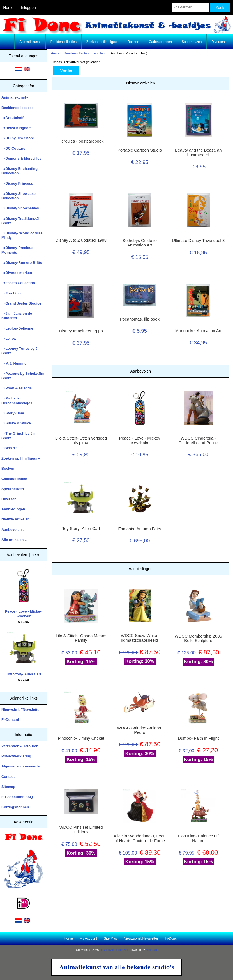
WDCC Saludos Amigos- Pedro (140, 730)
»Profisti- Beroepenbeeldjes (17, 400)
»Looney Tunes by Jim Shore (22, 351)
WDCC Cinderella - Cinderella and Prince (198, 440)
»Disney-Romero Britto (22, 263)
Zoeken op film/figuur (102, 42)
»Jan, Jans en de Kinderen (17, 316)
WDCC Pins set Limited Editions (81, 830)
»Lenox (9, 338)
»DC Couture (13, 148)
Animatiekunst (30, 42)
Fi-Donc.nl (10, 720)
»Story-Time (13, 413)
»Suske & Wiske (16, 423)
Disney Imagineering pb (81, 331)
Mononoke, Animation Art (198, 331)
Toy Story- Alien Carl (23, 654)
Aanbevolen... (13, 530)
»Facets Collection (18, 283)
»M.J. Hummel (14, 363)
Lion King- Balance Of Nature (198, 838)
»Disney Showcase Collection (19, 196)
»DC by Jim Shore (18, 138)
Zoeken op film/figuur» (21, 458)
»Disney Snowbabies (20, 208)
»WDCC (9, 448)
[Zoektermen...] (191, 7)
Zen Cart (151, 950)
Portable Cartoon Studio (140, 150)
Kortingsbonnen (15, 807)
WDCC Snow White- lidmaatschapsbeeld (140, 638)
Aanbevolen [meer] (23, 555)
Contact (8, 777)
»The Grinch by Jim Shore (19, 436)
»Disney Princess (17, 183)
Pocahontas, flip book (140, 319)
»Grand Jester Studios (21, 303)
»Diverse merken (17, 273)
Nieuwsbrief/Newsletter (21, 710)
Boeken (133, 42)
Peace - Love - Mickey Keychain (24, 593)
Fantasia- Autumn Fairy (139, 529)
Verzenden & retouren (20, 746)
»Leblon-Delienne (17, 328)
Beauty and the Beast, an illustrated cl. (198, 152)
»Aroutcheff (12, 118)
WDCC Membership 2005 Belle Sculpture (198, 638)
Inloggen (28, 8)
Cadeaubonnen (160, 42)
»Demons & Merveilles (21, 158)
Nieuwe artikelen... (17, 519)
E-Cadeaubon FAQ (17, 797)
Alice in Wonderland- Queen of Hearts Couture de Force (140, 838)
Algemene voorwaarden (22, 766)
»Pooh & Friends (17, 388)
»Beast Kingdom (17, 128)
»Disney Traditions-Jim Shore (22, 221)
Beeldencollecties (77, 53)
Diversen (218, 42)
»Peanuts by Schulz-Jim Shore (23, 376)
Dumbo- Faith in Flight (198, 738)
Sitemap (8, 787)
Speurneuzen (192, 42)
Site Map (110, 938)
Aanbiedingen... (15, 509)
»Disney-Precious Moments (17, 250)
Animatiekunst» (15, 97)
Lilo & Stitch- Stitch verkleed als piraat (81, 440)
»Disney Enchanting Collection (19, 171)
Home (8, 8)
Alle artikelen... (14, 540)
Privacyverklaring (16, 756)
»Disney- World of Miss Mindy (22, 235)
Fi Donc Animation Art (114, 950)
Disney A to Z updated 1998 (81, 240)
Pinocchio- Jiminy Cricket (81, 738)
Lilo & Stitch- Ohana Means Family (81, 638)
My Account (88, 938)
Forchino (100, 53)
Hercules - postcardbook (81, 141)
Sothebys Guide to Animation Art (140, 243)
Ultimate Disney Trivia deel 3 (198, 241)
